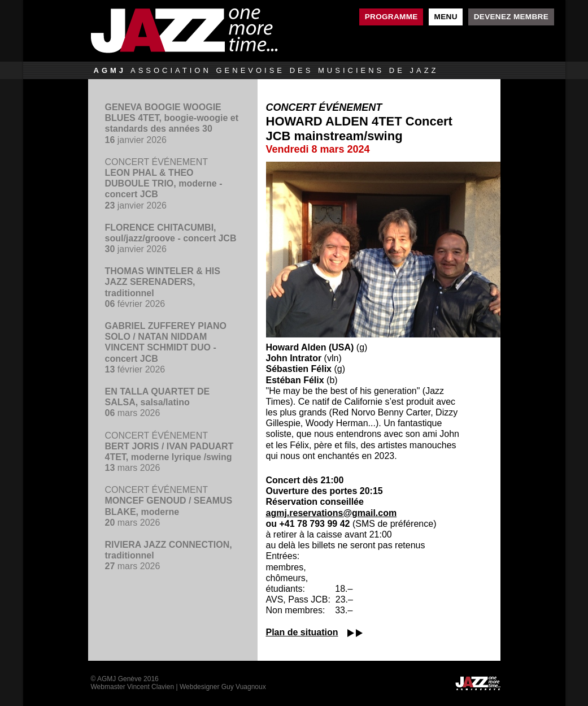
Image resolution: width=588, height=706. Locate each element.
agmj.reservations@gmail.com (332, 513)
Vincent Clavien (151, 687)
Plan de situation (302, 632)
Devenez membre (511, 17)
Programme (391, 17)
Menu (446, 17)
